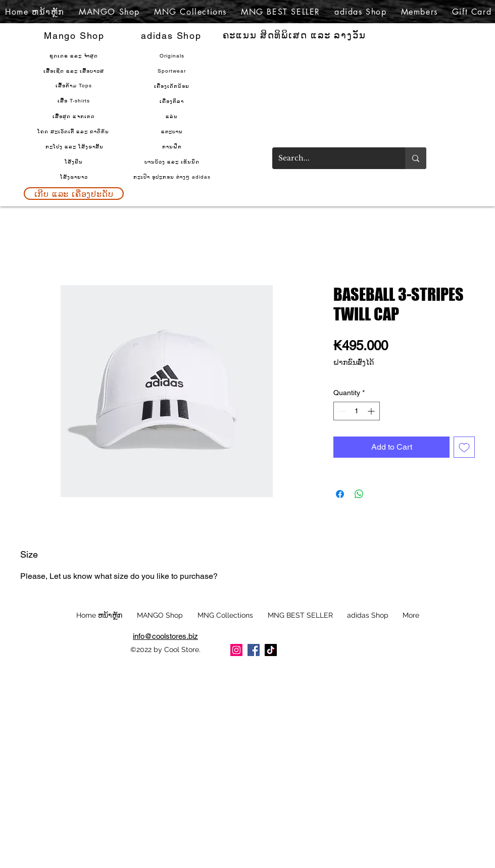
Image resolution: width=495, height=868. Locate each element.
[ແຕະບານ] (173, 131)
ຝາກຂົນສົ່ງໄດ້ (354, 362)
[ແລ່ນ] (173, 116)
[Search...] (331, 158)
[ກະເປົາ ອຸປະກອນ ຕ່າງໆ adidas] (173, 177)
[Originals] (173, 56)
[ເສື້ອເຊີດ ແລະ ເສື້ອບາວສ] (75, 71)
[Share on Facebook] (340, 494)
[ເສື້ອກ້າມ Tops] (75, 85)
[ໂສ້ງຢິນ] (75, 161)
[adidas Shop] (172, 35)
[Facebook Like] (358, 654)
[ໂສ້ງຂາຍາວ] (75, 177)
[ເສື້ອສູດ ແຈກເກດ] (75, 116)
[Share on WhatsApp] (359, 494)
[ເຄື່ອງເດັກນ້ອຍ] (173, 86)
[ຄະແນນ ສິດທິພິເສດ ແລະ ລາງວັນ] (295, 35)
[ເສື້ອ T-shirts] (75, 100)
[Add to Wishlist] (464, 447)
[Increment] (372, 411)
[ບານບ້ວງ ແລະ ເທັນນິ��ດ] (173, 161)
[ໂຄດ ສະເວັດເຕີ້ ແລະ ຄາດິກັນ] (74, 131)
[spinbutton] (357, 411)
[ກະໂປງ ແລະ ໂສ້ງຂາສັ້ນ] (75, 146)
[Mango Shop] (75, 35)
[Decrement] (341, 411)
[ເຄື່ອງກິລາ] (173, 101)
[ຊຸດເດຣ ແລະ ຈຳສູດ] (75, 56)
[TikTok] (271, 650)
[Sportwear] (173, 71)
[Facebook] (254, 650)
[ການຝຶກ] (173, 146)
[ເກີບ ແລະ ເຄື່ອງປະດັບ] (74, 194)
